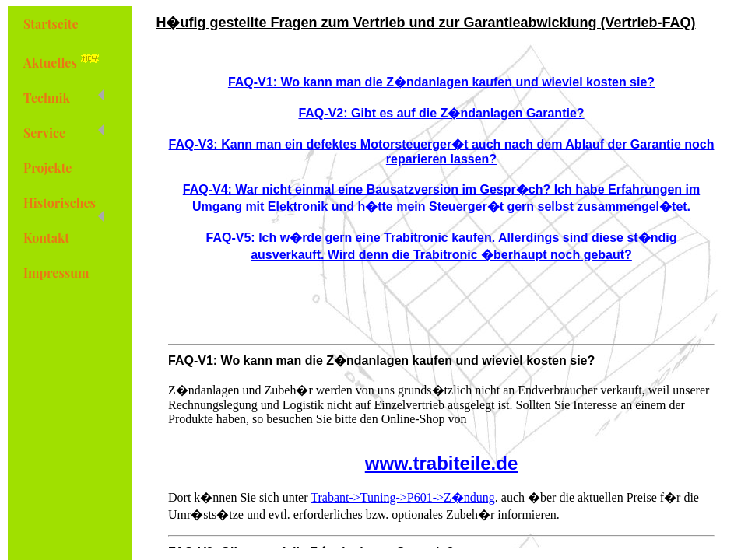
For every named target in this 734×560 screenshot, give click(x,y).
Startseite (51, 24)
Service (63, 133)
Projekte (47, 168)
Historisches (63, 207)
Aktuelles (64, 61)
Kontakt (46, 238)
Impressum (56, 273)
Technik (63, 98)
